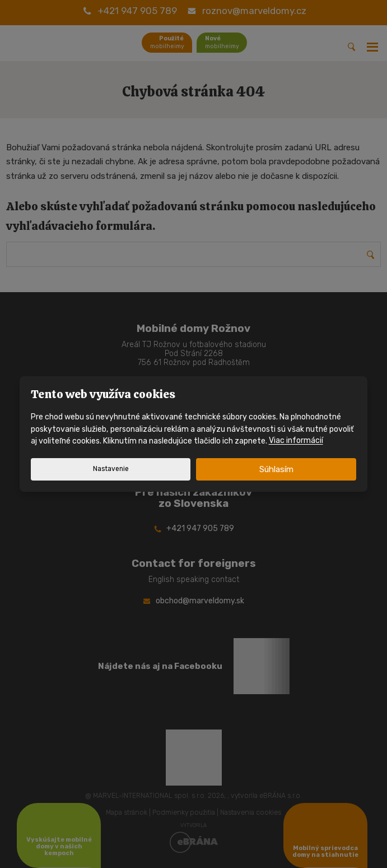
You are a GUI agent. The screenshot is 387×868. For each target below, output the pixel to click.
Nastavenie (111, 469)
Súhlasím (276, 469)
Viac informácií (296, 441)
